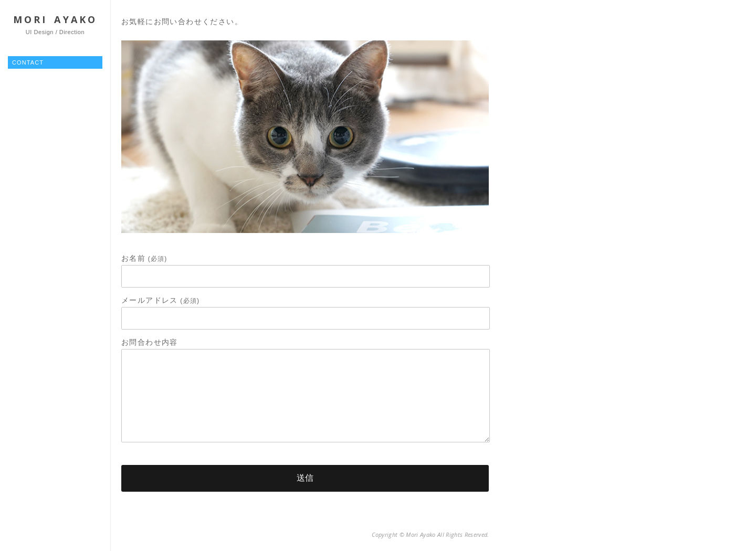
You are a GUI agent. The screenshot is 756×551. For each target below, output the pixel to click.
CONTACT (28, 62)
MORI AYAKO (55, 19)
